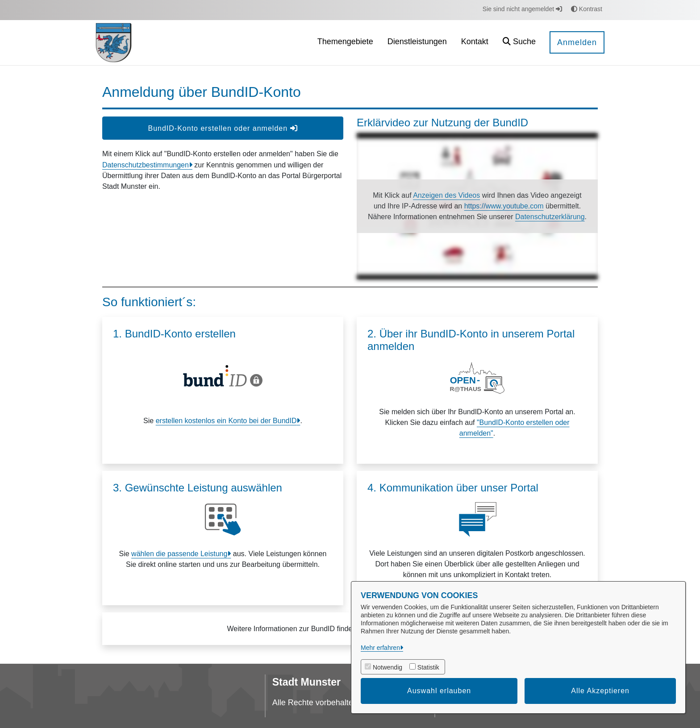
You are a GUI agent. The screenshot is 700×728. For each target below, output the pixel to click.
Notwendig (387, 667)
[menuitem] (345, 43)
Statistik (428, 667)
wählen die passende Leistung (179, 554)
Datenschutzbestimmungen (146, 165)
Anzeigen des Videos (446, 195)
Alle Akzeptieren (600, 691)
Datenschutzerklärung (550, 217)
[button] (519, 43)
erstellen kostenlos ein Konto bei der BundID (226, 421)
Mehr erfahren (380, 648)
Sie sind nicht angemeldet (522, 9)
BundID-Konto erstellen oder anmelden (223, 128)
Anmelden (577, 42)
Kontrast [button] (587, 9)
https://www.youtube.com (504, 206)
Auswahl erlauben (439, 691)
